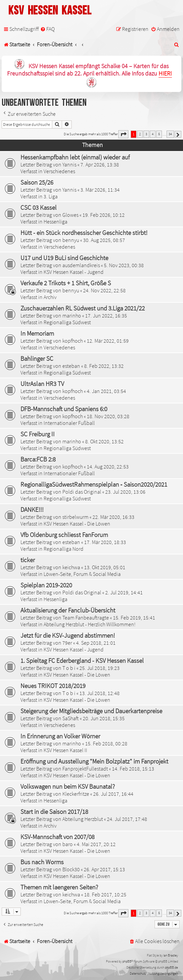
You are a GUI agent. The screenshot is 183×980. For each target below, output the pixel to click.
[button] (123, 134)
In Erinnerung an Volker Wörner (60, 736)
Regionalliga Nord (64, 549)
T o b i (69, 668)
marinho (72, 315)
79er (67, 643)
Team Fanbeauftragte (86, 618)
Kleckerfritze (76, 794)
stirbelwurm (75, 517)
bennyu (71, 240)
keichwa (71, 567)
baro (68, 844)
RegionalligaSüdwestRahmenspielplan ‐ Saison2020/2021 (94, 484)
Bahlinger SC (37, 358)
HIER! (165, 74)
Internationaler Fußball (69, 423)
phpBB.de (171, 967)
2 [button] (140, 134)
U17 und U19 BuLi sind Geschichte (64, 258)
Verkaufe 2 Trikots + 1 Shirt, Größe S (66, 283)
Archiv (50, 297)
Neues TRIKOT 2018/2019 (53, 686)
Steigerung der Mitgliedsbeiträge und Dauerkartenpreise (91, 711)
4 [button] (153, 134)
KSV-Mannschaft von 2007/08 (57, 837)
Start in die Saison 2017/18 (54, 812)
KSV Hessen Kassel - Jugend (74, 272)
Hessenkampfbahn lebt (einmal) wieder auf (75, 157)
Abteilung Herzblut (83, 819)
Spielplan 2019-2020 (46, 585)
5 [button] (159, 134)
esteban (71, 366)
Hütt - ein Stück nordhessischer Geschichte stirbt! (84, 233)
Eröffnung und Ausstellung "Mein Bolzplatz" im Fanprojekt (94, 761)
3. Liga (51, 196)
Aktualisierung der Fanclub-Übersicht (68, 610)
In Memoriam (37, 333)
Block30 (71, 869)
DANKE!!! (32, 509)
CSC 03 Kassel (39, 207)
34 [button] (170, 134)
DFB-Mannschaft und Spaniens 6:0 (64, 409)
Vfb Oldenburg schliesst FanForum (64, 535)
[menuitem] (47, 29)
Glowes (70, 215)
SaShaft (71, 718)
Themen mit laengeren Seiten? (59, 887)
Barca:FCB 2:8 (38, 459)
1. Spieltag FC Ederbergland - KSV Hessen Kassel (82, 660)
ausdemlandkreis (81, 265)
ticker (28, 560)
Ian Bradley (171, 955)
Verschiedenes (59, 171)
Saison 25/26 (37, 182)
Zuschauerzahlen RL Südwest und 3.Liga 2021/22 (83, 308)
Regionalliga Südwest (67, 322)
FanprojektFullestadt (85, 769)
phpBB (127, 961)
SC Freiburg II (38, 434)
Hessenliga (55, 222)
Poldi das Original (82, 492)
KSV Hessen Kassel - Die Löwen (77, 524)
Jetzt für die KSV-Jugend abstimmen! (68, 635)
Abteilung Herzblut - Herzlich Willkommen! (89, 624)
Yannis (69, 164)
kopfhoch (73, 341)
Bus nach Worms (42, 862)
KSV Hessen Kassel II (65, 750)
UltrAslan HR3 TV (42, 384)
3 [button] (146, 134)
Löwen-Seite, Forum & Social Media (82, 574)
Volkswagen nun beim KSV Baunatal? (68, 786)
